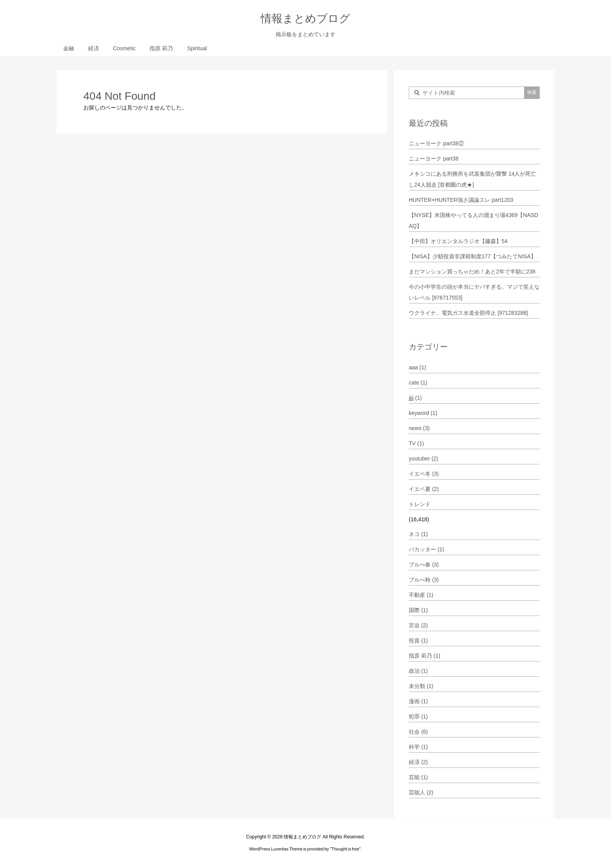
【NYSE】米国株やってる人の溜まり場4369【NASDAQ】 (473, 221)
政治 (418, 671)
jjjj (415, 398)
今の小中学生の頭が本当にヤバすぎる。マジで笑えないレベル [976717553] (474, 292)
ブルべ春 (424, 565)
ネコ (418, 534)
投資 (418, 640)
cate (418, 383)
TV (416, 443)
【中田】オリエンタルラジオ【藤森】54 (458, 241)
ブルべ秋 (424, 580)
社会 (418, 732)
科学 (418, 747)
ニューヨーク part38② (436, 143)
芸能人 (421, 792)
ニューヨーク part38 (434, 159)
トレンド (420, 504)
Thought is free (345, 849)
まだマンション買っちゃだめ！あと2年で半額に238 (472, 272)
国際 (418, 610)
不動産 (421, 595)
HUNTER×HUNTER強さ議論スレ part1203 (461, 200)
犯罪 (418, 716)
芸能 (418, 777)
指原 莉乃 (425, 656)
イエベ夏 (424, 489)
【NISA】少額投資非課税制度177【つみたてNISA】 (472, 256)
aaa (417, 367)
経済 (418, 762)
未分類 (421, 686)
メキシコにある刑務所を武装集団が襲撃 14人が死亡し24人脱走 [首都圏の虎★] (472, 179)
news (419, 428)
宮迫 (418, 625)
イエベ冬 (424, 474)
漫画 (418, 701)
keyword (423, 413)
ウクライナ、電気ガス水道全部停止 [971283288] (468, 313)
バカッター (426, 549)
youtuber (424, 459)
